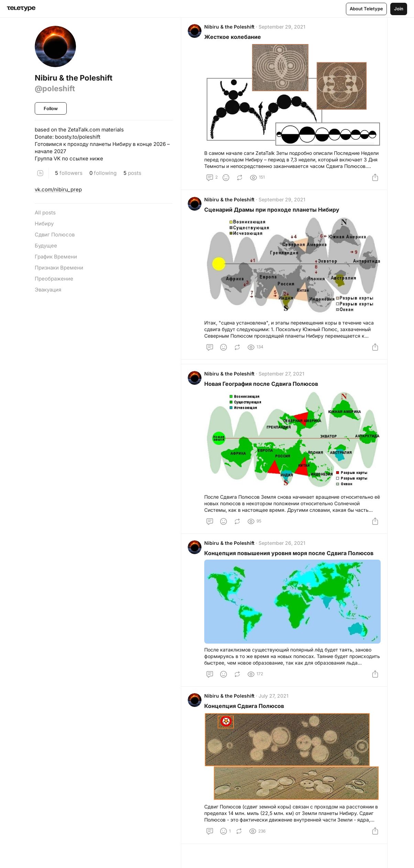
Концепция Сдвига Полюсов (246, 713)
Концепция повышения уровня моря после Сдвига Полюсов (291, 559)
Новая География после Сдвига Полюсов (263, 388)
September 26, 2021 (284, 549)
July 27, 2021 (275, 703)
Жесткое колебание (234, 39)
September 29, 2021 (284, 28)
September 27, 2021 (283, 378)
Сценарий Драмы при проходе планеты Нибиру (274, 212)
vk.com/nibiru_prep (58, 189)
